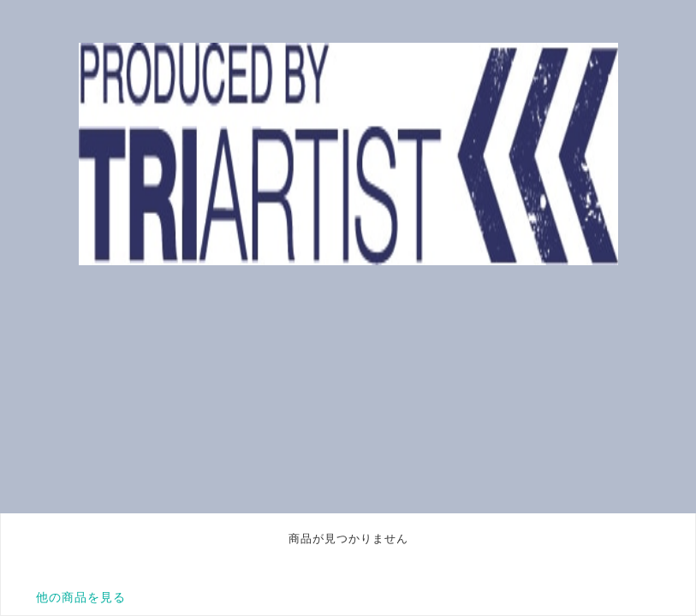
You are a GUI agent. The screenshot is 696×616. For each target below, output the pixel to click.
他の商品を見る (81, 597)
